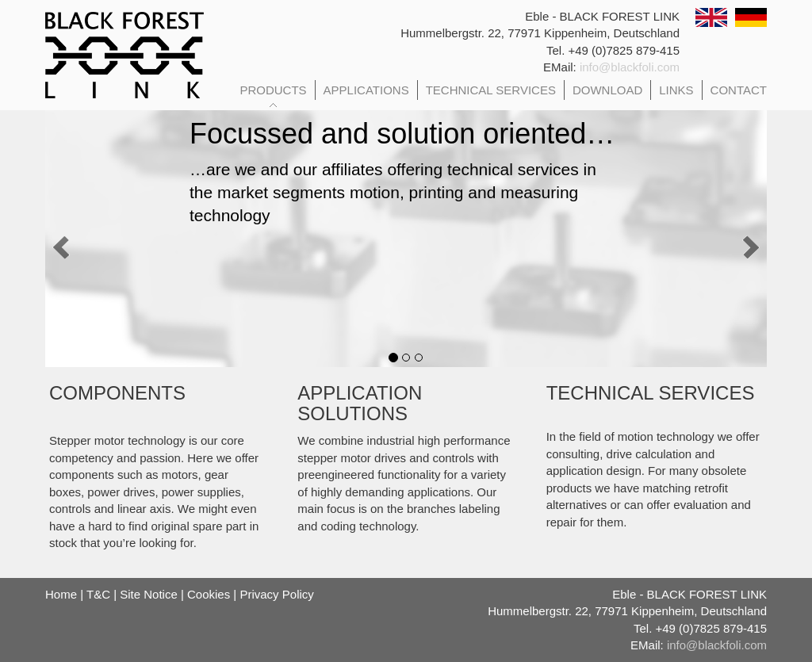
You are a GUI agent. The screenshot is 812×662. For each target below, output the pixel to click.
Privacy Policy (276, 594)
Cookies (209, 594)
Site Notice (149, 594)
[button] (89, 235)
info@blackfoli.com (630, 67)
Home (61, 594)
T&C (98, 594)
